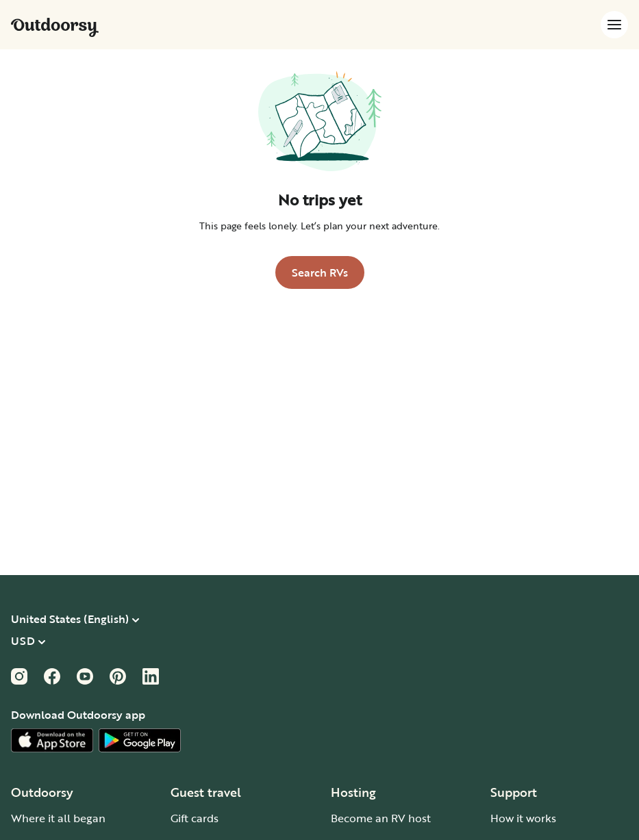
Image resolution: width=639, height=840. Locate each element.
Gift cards (195, 818)
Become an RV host (381, 818)
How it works (523, 818)
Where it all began (58, 818)
